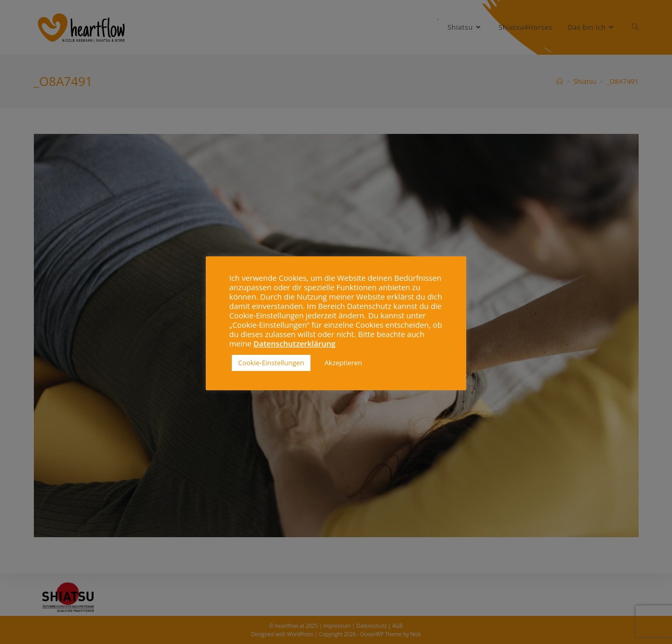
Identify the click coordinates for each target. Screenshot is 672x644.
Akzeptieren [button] (343, 363)
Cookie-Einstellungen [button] (271, 363)
